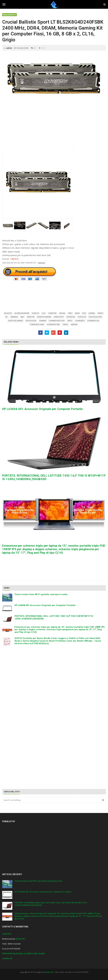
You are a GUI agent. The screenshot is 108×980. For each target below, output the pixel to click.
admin (9, 48)
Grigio (100, 313)
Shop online (8, 15)
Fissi (84, 313)
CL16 (44, 313)
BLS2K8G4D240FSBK (22, 313)
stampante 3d (93, 321)
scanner (43, 321)
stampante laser (37, 325)
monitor (31, 317)
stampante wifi (53, 325)
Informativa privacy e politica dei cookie (24, 953)
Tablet (65, 325)
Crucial (62, 313)
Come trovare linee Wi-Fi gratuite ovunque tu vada (41, 594)
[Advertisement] (54, 125)
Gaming (92, 313)
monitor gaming (44, 317)
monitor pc (59, 317)
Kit (7, 317)
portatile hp (31, 321)
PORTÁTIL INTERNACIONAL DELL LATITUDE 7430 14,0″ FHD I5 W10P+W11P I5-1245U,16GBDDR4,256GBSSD (54, 617)
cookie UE (7, 958)
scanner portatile (57, 321)
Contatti (7, 934)
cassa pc (36, 313)
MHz (22, 317)
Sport (70, 321)
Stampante (80, 321)
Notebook (71, 317)
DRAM (77, 313)
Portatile (82, 317)
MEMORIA (14, 317)
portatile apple (95, 317)
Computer (52, 313)
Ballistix (8, 313)
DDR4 (70, 313)
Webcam (74, 325)
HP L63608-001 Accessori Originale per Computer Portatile (42, 409)
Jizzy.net (21, 939)
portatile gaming (16, 321)
